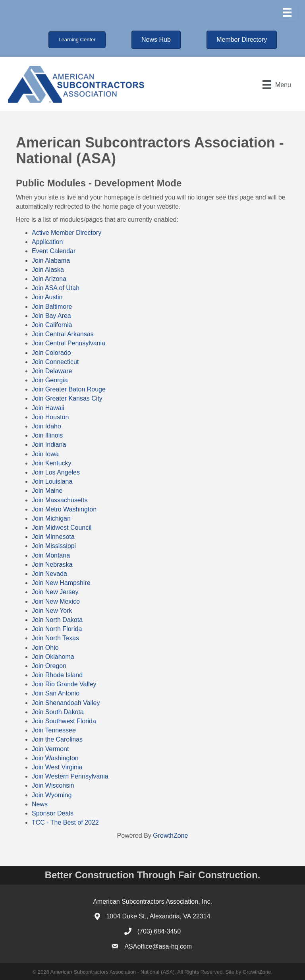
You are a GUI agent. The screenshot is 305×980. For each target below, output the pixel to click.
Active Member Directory (67, 233)
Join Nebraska (52, 565)
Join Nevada (49, 574)
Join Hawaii (48, 408)
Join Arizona (49, 279)
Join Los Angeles (56, 472)
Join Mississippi (54, 546)
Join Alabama (51, 260)
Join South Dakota (58, 712)
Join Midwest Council (62, 528)
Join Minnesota (53, 537)
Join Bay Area (51, 316)
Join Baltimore (52, 307)
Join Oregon (49, 666)
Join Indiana (49, 444)
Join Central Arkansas (63, 334)
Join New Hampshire (61, 583)
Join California (52, 325)
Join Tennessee (54, 730)
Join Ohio (45, 648)
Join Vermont (50, 749)
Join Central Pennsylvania (69, 343)
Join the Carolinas (57, 739)
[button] (77, 40)
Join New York (52, 611)
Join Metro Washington (64, 509)
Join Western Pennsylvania (70, 776)
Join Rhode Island (57, 675)
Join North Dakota (57, 620)
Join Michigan (51, 518)
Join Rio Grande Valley (64, 684)
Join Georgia (50, 380)
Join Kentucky (52, 463)
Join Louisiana (52, 481)
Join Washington (55, 758)
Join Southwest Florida (64, 721)
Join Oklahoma (53, 657)
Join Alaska (48, 270)
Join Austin (47, 297)
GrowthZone (170, 836)
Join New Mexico (56, 601)
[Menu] (287, 12)
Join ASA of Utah (56, 288)
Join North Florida (57, 629)
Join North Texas (55, 638)
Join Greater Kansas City (67, 398)
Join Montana (51, 555)
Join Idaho (46, 426)
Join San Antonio (56, 693)
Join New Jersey (55, 592)
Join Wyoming (52, 795)
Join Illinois (47, 435)
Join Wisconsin (53, 785)
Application (47, 242)
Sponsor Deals (53, 813)
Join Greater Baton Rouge (69, 389)
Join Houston (50, 417)
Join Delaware (52, 371)
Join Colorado (51, 353)
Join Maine (47, 491)
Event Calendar (54, 251)
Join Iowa (45, 454)
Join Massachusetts (60, 500)
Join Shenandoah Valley (66, 703)
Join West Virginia (57, 767)
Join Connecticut (55, 362)
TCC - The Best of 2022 (65, 822)
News (40, 804)
